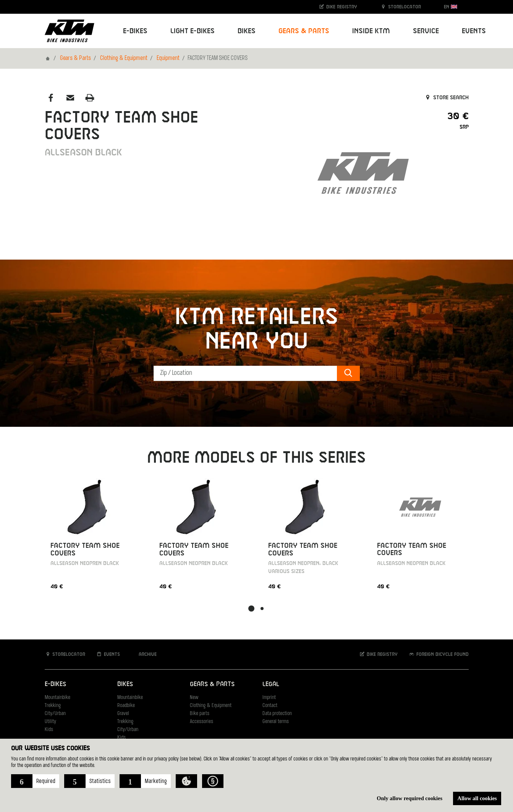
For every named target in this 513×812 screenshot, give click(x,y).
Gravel (123, 714)
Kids (49, 730)
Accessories (201, 722)
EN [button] (451, 7)
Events (474, 31)
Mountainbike (57, 698)
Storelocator (401, 7)
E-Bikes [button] (135, 31)
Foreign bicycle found (439, 654)
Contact (270, 706)
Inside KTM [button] (371, 31)
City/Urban (55, 714)
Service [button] (426, 31)
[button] (35, 781)
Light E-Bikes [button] (193, 31)
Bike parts (200, 714)
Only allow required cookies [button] (409, 798)
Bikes (125, 684)
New (194, 698)
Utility (50, 722)
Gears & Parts (75, 58)
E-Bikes (55, 684)
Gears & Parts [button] (304, 31)
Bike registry (338, 7)
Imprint (269, 698)
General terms (276, 722)
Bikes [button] (247, 31)
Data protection (277, 714)
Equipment (168, 58)
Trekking (53, 706)
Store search (446, 98)
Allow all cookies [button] (477, 798)
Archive (144, 654)
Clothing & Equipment (124, 58)
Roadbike (126, 706)
